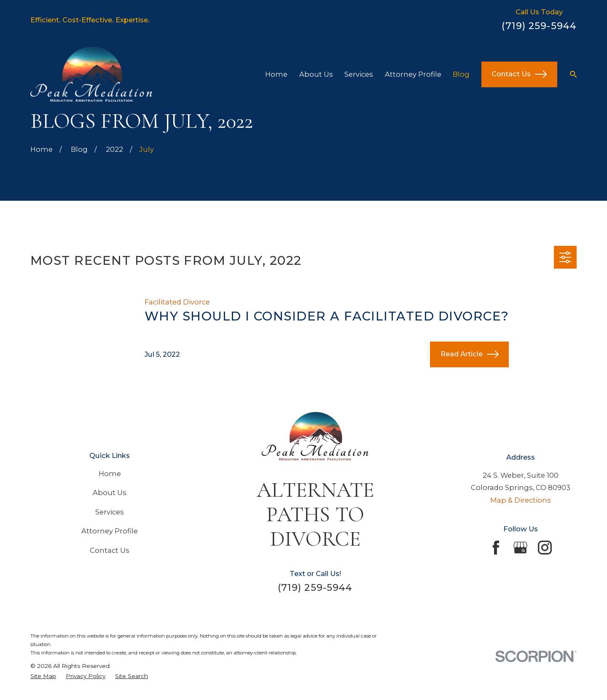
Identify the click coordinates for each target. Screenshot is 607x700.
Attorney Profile (110, 531)
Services (110, 512)
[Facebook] (496, 548)
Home (110, 474)
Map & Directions (521, 500)
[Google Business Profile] (520, 548)
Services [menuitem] (359, 74)
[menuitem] (43, 676)
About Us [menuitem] (316, 74)
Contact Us (519, 74)
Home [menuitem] (276, 74)
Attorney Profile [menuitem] (413, 74)
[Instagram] (545, 548)
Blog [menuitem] (461, 74)
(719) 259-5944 (539, 26)
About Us (110, 493)
